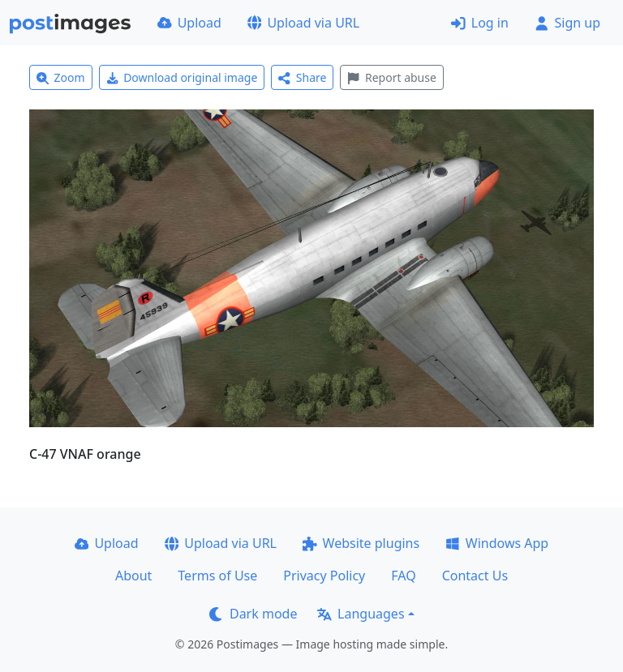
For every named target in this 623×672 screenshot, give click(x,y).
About (133, 576)
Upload (189, 23)
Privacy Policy (324, 576)
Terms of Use (217, 576)
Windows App (497, 543)
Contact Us (475, 576)
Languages (361, 614)
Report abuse (391, 77)
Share (302, 77)
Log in (480, 23)
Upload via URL (303, 23)
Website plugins (361, 543)
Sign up (567, 23)
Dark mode (253, 614)
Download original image (182, 77)
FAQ (403, 576)
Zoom (61, 77)
